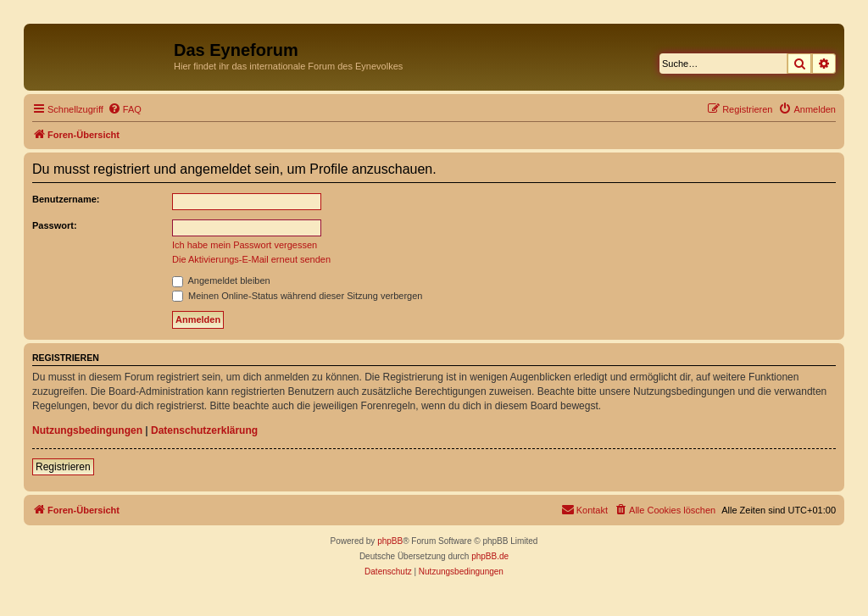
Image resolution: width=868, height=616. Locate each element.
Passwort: (55, 225)
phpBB (390, 541)
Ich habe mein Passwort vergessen (245, 245)
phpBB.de (490, 556)
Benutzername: (66, 199)
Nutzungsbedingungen (87, 430)
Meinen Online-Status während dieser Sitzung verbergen (297, 296)
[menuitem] (125, 109)
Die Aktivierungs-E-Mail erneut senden (251, 259)
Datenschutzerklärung (204, 430)
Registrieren (63, 467)
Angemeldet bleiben (221, 280)
